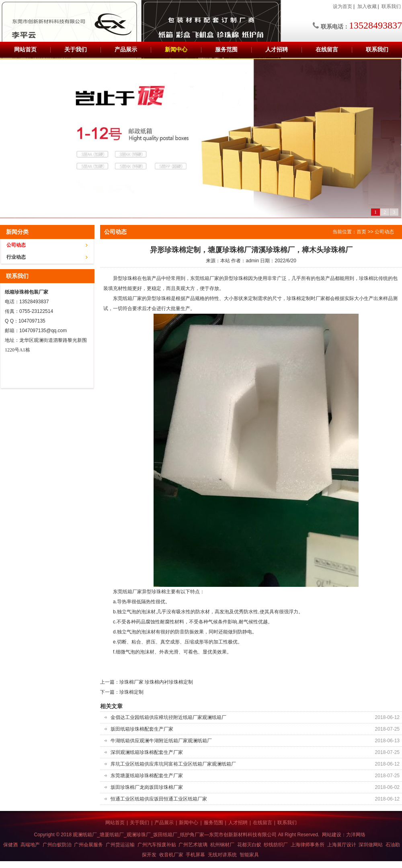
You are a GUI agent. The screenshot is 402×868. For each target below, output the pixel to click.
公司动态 (16, 245)
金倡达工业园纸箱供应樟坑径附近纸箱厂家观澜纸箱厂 (168, 717)
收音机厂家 (171, 855)
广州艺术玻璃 (193, 845)
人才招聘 (277, 50)
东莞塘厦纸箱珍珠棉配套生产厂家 (147, 776)
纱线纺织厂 (276, 845)
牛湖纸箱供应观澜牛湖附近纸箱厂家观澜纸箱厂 (161, 741)
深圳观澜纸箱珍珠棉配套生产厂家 (147, 752)
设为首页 (343, 6)
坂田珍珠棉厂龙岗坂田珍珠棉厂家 (147, 787)
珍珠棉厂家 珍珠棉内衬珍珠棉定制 (156, 682)
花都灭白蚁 (249, 845)
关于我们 (76, 50)
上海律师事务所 (308, 845)
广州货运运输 (120, 845)
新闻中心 (176, 50)
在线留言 (327, 50)
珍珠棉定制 (131, 692)
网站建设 (332, 835)
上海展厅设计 (342, 845)
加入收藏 (367, 6)
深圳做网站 (371, 845)
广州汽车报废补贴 (157, 845)
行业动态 (16, 257)
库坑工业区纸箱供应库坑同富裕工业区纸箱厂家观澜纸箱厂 (173, 764)
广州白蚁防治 (57, 845)
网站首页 (25, 50)
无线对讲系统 (222, 855)
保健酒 (10, 845)
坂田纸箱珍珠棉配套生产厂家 (142, 729)
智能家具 (249, 855)
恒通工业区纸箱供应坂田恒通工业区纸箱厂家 (159, 799)
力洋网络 (356, 835)
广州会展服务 (88, 845)
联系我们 (391, 6)
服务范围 (226, 50)
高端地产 (30, 845)
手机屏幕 (195, 855)
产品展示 (126, 50)
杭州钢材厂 (222, 845)
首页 (361, 232)
